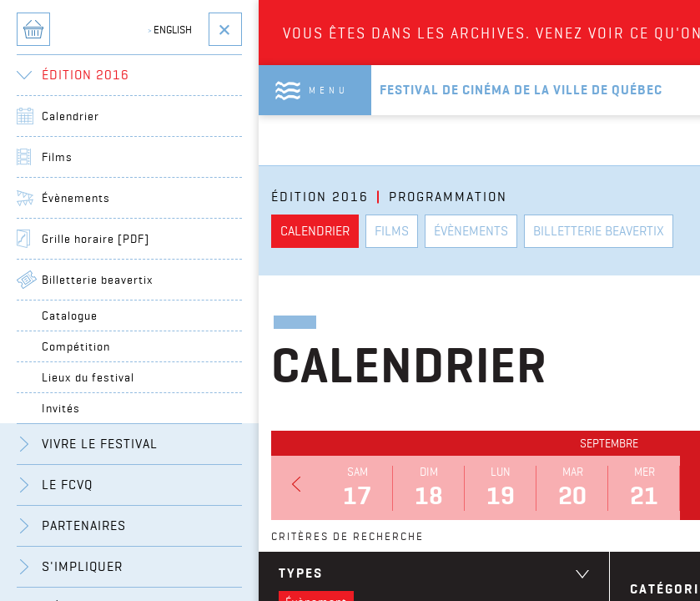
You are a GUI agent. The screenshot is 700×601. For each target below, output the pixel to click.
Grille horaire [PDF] (96, 239)
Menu (329, 90)
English (170, 29)
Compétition (76, 346)
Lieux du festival (88, 377)
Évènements (76, 198)
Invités (61, 408)
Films (57, 157)
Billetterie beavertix (98, 280)
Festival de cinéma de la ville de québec (521, 90)
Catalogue (70, 316)
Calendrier (71, 116)
